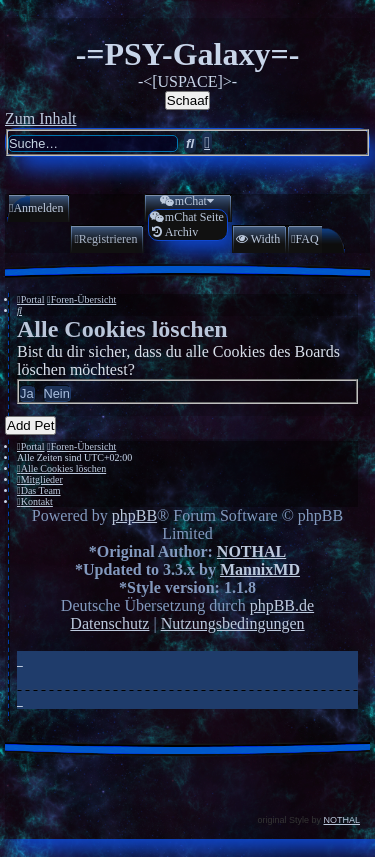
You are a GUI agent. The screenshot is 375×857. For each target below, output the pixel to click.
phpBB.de (282, 605)
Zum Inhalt (41, 118)
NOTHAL (251, 551)
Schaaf (188, 100)
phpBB (134, 515)
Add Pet (30, 425)
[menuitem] (36, 208)
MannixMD (260, 569)
